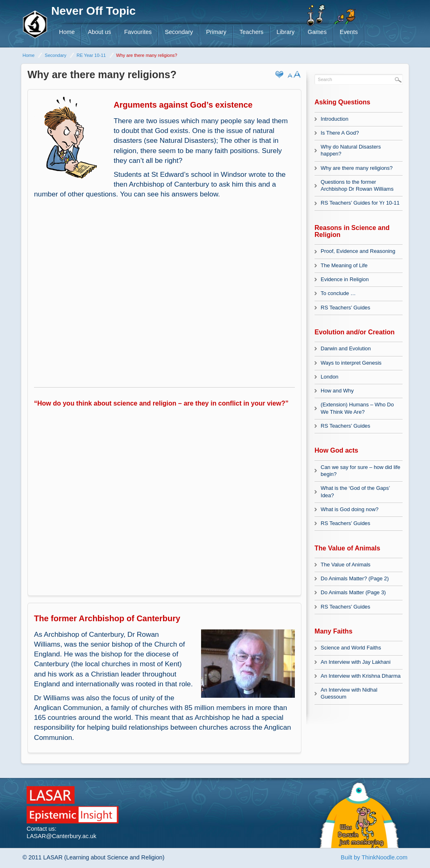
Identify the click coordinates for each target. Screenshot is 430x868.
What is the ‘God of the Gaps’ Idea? (355, 491)
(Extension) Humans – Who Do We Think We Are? (357, 408)
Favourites (138, 32)
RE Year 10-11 (91, 55)
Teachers (251, 32)
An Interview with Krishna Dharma (361, 676)
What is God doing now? (350, 509)
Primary (216, 32)
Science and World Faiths (351, 648)
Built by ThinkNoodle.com (374, 857)
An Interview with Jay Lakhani (356, 662)
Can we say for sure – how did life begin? (360, 471)
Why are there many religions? (357, 168)
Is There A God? (340, 133)
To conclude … (338, 293)
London (329, 377)
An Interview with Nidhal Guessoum (349, 693)
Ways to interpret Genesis (351, 363)
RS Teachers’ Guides (345, 308)
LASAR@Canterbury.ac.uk (61, 836)
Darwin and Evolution (346, 348)
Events (349, 32)
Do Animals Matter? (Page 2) (355, 578)
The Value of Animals (345, 565)
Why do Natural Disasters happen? (351, 150)
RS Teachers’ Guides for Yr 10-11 (360, 203)
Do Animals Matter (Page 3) (353, 592)
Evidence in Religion (345, 279)
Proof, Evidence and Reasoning (358, 251)
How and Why (337, 391)
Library (285, 32)
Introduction (335, 119)
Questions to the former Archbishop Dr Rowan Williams (357, 185)
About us (99, 32)
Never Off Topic (93, 11)
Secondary (179, 32)
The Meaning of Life (344, 265)
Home (67, 32)
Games (317, 32)
